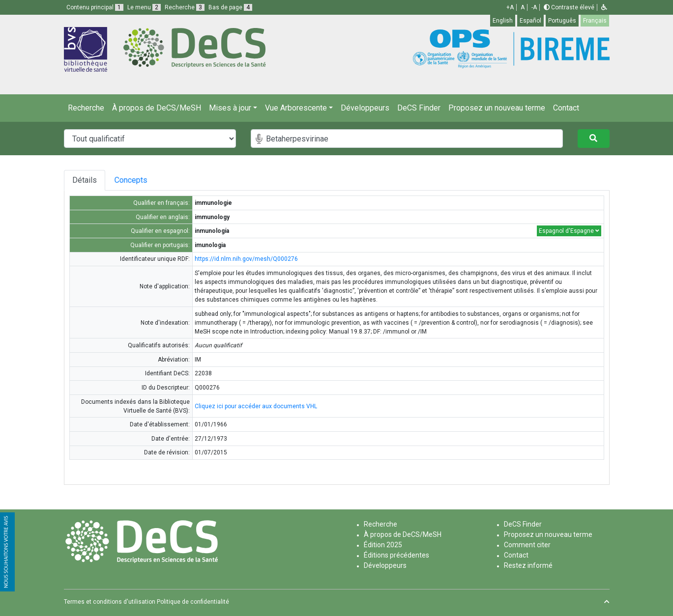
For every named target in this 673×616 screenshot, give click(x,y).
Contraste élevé (569, 7)
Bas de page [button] (230, 7)
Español (530, 21)
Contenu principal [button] (95, 7)
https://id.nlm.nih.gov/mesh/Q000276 (246, 259)
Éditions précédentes (396, 555)
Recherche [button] (185, 7)
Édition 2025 (383, 545)
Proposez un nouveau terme (497, 108)
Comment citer (527, 545)
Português (562, 21)
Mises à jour (230, 108)
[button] (604, 7)
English (503, 21)
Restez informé (528, 565)
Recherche (86, 108)
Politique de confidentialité (193, 602)
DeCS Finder (419, 108)
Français (595, 21)
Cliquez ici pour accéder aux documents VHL (256, 406)
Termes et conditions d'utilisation (110, 602)
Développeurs (365, 108)
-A (534, 7)
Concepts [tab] (142, 180)
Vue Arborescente (296, 108)
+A (510, 7)
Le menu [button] (144, 7)
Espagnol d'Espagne (569, 231)
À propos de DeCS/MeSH (157, 108)
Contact (566, 108)
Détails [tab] (85, 180)
